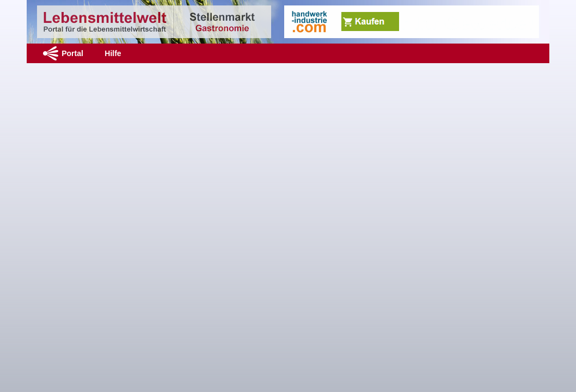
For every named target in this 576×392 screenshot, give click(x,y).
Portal (72, 53)
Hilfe (113, 53)
